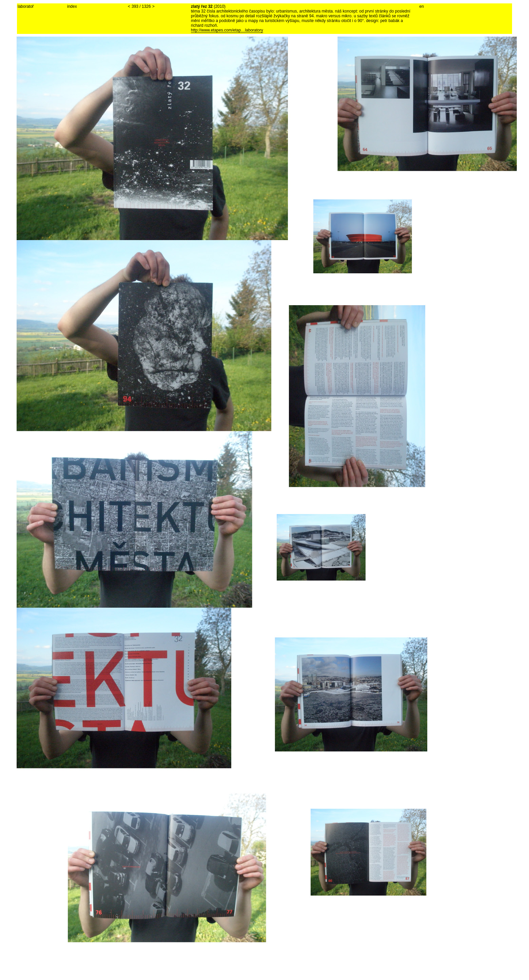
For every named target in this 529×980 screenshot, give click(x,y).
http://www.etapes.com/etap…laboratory (227, 30)
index (72, 6)
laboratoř (26, 6)
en (422, 6)
